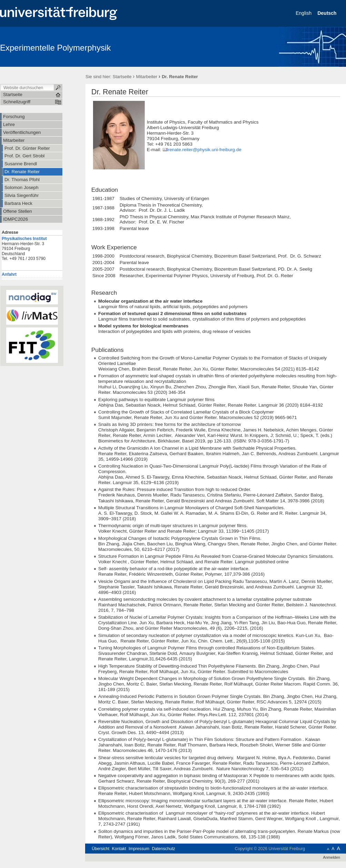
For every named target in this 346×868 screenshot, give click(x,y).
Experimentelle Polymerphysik (55, 48)
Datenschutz (164, 849)
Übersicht (100, 849)
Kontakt (119, 849)
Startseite (122, 77)
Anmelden (332, 857)
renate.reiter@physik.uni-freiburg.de (205, 150)
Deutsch (328, 13)
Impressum (139, 849)
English (304, 13)
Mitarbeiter (147, 77)
